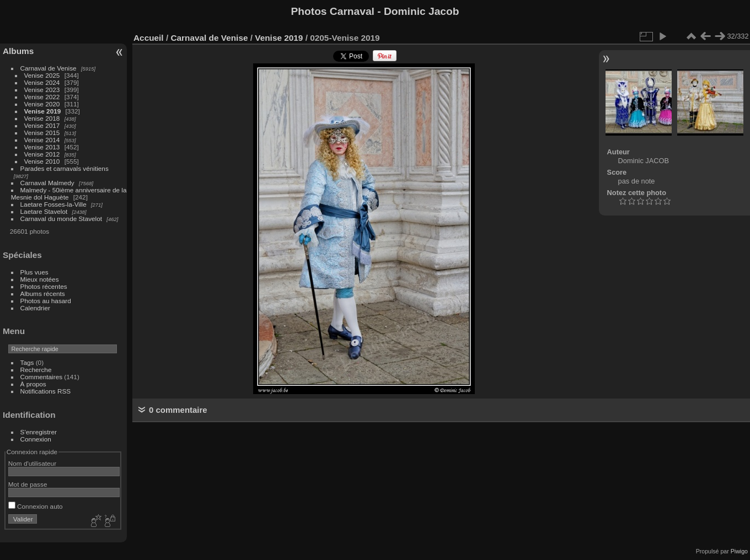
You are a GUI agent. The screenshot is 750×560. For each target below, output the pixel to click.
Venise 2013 (42, 147)
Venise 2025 (42, 75)
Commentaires (42, 377)
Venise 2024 (42, 82)
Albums (18, 51)
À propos (33, 384)
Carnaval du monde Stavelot (61, 219)
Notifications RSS (46, 391)
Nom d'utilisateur (32, 463)
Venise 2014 (42, 140)
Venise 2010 (42, 161)
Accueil (149, 38)
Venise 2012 (42, 154)
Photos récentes (44, 286)
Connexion (36, 439)
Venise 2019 (43, 111)
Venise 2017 (42, 125)
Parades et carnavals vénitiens (65, 168)
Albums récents (43, 294)
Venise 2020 (42, 104)
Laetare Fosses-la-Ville (53, 204)
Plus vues (34, 272)
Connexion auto (36, 506)
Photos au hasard (46, 301)
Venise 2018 (42, 118)
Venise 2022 (42, 97)
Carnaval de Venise (49, 68)
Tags (27, 362)
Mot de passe (28, 484)
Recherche (36, 370)
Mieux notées (40, 279)
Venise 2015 (42, 133)
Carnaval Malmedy (47, 183)
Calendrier (35, 308)
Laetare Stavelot (44, 211)
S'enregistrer (39, 432)
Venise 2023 (42, 90)
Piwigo (739, 551)
